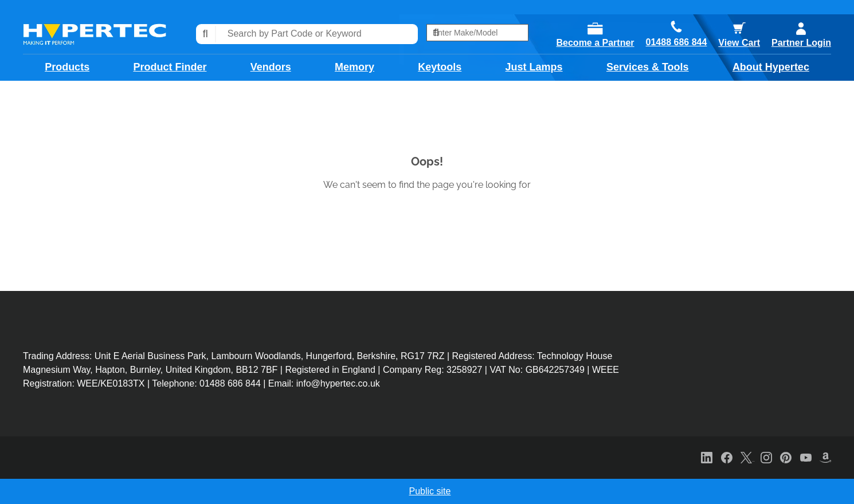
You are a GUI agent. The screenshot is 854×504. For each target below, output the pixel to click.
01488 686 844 (677, 42)
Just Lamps (534, 67)
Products (67, 67)
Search (206, 34)
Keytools (440, 67)
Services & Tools (648, 67)
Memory (354, 67)
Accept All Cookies (737, 492)
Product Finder (170, 67)
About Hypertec (771, 67)
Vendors (271, 67)
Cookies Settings (567, 492)
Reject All (651, 492)
